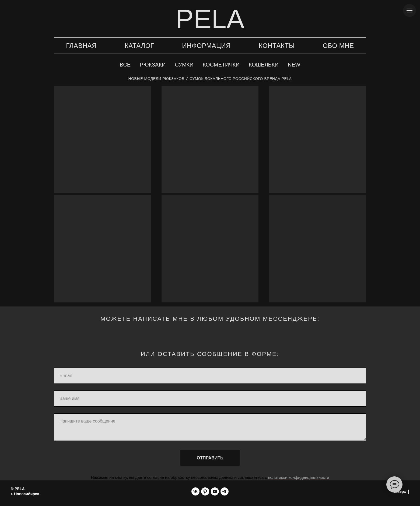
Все (125, 65)
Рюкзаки (153, 65)
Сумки (184, 65)
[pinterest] (205, 491)
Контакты (277, 46)
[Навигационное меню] (409, 11)
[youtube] (215, 491)
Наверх (401, 492)
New (294, 65)
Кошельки (264, 65)
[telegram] (225, 491)
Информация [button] (206, 46)
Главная (81, 46)
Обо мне (338, 46)
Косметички (221, 65)
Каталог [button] (139, 46)
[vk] (195, 491)
